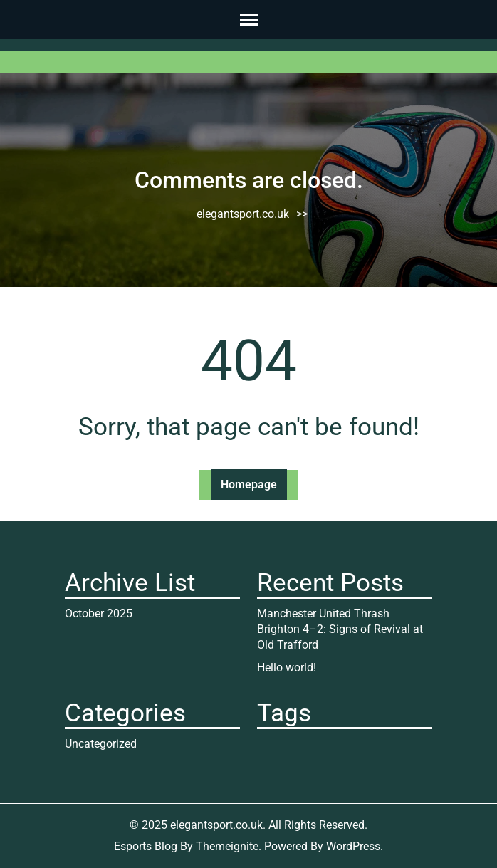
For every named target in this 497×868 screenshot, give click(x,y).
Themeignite (227, 846)
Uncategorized (101, 744)
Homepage (249, 485)
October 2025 (99, 613)
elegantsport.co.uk (243, 214)
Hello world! (287, 668)
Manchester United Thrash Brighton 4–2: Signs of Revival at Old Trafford (340, 629)
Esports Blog (146, 846)
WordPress (353, 846)
